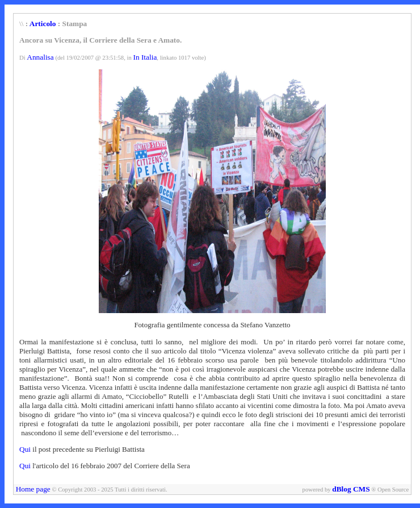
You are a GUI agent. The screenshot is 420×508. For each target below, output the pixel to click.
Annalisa (40, 57)
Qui (26, 449)
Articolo (43, 24)
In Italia (145, 57)
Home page (33, 489)
